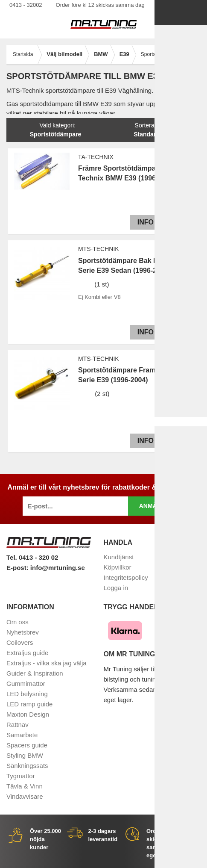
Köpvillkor (118, 567)
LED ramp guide (29, 704)
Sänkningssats (27, 766)
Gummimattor (26, 683)
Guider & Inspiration (35, 673)
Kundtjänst (119, 557)
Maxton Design (28, 714)
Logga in (116, 588)
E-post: (18, 568)
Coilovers (20, 642)
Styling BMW (25, 755)
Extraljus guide (27, 653)
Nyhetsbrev (23, 632)
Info (144, 222)
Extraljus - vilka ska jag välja (47, 663)
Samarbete (22, 735)
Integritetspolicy (126, 577)
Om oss (17, 622)
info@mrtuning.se (58, 568)
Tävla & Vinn (25, 786)
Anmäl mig (156, 506)
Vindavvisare (25, 796)
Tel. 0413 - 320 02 (32, 557)
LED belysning (27, 694)
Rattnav (17, 725)
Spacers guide (27, 745)
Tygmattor (21, 776)
